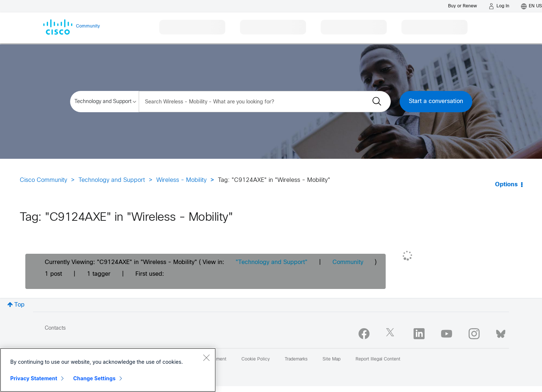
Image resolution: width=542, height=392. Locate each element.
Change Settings (94, 378)
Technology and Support (112, 180)
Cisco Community (43, 180)
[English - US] (532, 6)
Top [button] (19, 305)
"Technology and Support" (272, 262)
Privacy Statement (34, 378)
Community (348, 262)
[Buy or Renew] (463, 6)
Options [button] (506, 185)
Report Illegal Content (378, 359)
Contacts (55, 328)
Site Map (332, 359)
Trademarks (296, 359)
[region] (108, 370)
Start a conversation (436, 101)
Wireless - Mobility (181, 180)
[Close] (206, 358)
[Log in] (499, 6)
